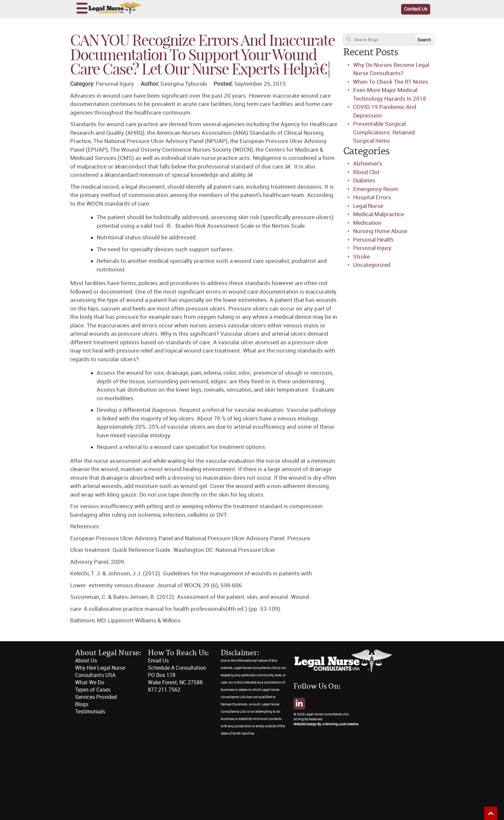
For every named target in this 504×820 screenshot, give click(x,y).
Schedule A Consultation (177, 668)
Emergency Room (376, 189)
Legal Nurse (368, 206)
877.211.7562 (164, 690)
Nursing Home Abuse (380, 231)
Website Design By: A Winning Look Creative (326, 724)
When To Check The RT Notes (391, 82)
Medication (367, 223)
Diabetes (364, 180)
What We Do (90, 682)
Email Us (158, 661)
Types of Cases (93, 690)
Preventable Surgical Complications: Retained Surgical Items (384, 132)
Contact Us (416, 9)
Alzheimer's (368, 164)
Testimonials (90, 712)
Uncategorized (372, 265)
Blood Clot (366, 172)
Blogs (82, 704)
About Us (86, 661)
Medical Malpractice (379, 214)
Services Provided (96, 697)
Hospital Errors (372, 197)
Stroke (362, 257)
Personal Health (373, 240)
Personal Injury (372, 248)
